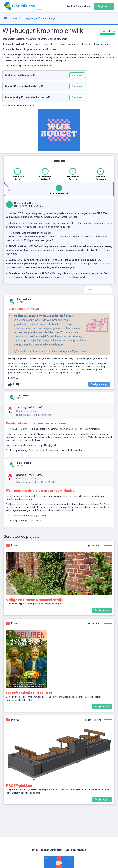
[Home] (19, 6)
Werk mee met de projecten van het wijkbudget (41, 491)
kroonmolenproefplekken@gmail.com (43, 445)
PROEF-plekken (19, 786)
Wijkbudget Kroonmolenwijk (40, 18)
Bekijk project (103, 611)
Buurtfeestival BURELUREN (29, 693)
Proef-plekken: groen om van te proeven (36, 423)
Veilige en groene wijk (24, 309)
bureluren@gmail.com (35, 516)
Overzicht (15, 18)
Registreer (104, 6)
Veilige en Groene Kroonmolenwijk (34, 600)
